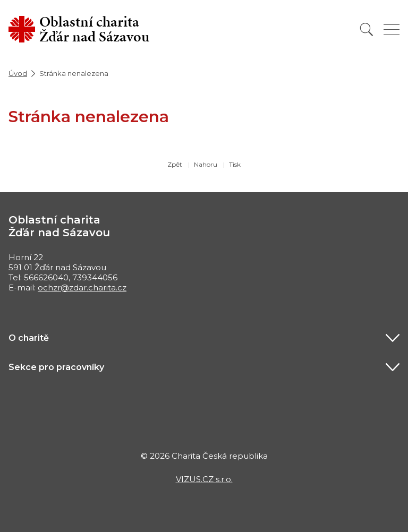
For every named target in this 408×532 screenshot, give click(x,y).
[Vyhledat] (367, 29)
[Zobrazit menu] (392, 29)
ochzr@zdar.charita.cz (82, 288)
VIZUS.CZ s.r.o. (204, 479)
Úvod (18, 73)
